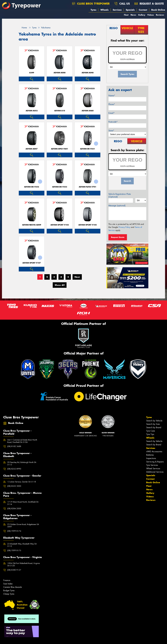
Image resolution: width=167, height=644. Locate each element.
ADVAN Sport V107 (32, 263)
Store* (111, 131)
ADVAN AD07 (32, 149)
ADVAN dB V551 (88, 149)
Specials (130, 10)
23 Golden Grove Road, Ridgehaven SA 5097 (23, 526)
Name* (112, 96)
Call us (122, 4)
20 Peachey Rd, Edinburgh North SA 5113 (22, 463)
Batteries (150, 455)
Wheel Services (153, 469)
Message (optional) (117, 206)
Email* (111, 113)
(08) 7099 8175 (14, 550)
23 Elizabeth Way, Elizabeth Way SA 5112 (22, 545)
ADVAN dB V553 (60, 187)
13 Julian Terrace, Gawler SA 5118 (22, 482)
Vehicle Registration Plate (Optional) (120, 195)
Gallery (142, 15)
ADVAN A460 (88, 111)
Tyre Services (152, 465)
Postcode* (113, 122)
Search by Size (153, 424)
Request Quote (118, 237)
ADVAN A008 (60, 73)
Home (23, 28)
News (133, 15)
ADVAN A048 (88, 73)
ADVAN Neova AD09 (32, 225)
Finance (7, 580)
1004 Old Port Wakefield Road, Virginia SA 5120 (24, 564)
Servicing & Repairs (155, 462)
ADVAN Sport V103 (60, 225)
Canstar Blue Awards (13, 587)
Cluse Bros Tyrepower (91, 4)
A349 (32, 73)
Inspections (151, 458)
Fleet (126, 15)
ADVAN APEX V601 (60, 149)
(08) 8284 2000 (14, 509)
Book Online (158, 10)
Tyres (93, 10)
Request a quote (149, 4)
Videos (151, 15)
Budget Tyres (9, 591)
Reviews (160, 15)
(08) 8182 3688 (14, 446)
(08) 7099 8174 (14, 531)
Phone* (112, 104)
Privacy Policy (124, 227)
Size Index (8, 584)
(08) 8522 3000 (14, 486)
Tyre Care (151, 431)
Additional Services (155, 472)
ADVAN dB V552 (32, 187)
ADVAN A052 (32, 111)
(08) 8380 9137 (14, 570)
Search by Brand (154, 427)
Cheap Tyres (9, 594)
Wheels (105, 10)
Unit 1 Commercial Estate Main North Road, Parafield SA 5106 (22, 441)
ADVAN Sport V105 (88, 225)
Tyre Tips (150, 434)
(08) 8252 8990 (14, 469)
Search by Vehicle (154, 421)
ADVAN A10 (60, 111)
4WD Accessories (154, 452)
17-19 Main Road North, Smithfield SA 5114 (23, 503)
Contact (143, 10)
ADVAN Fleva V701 (88, 187)
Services (117, 10)
